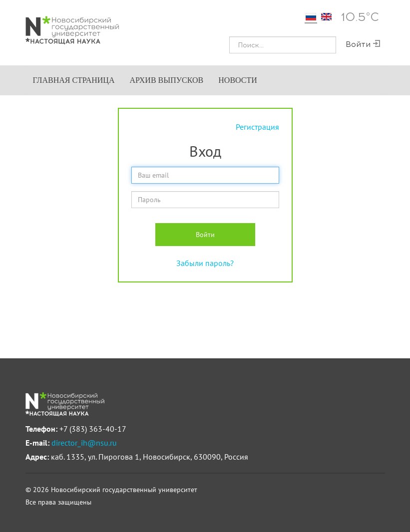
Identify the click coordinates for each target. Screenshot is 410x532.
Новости (238, 80)
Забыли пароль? (205, 263)
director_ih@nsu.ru (84, 443)
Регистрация (257, 127)
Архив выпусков (166, 80)
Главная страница (74, 80)
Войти (205, 235)
